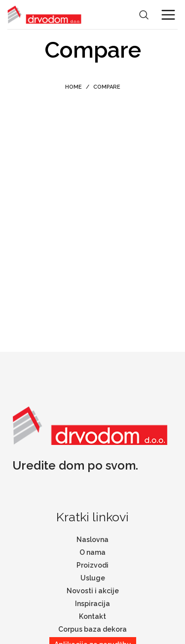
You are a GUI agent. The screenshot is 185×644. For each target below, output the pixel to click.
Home (74, 87)
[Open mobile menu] (168, 15)
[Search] (144, 15)
